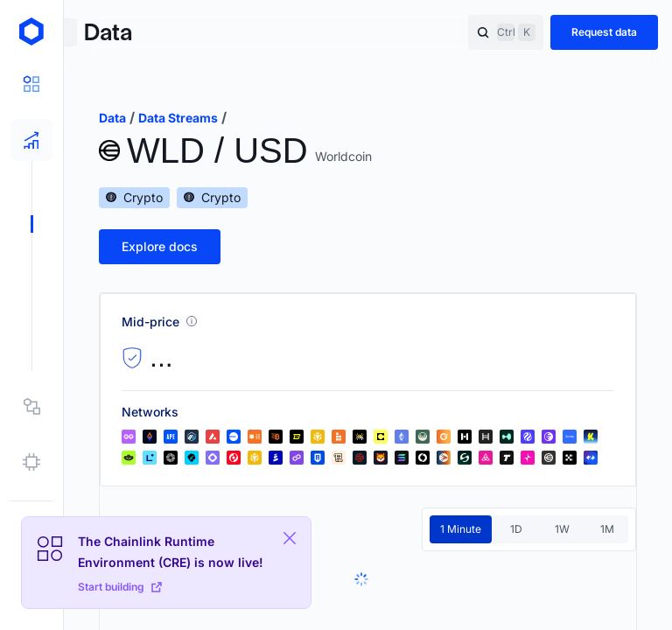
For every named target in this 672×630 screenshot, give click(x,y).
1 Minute (461, 529)
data (112, 118)
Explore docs (160, 246)
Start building (120, 587)
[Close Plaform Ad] (290, 538)
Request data (604, 32)
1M (607, 529)
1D (516, 529)
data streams (178, 118)
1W (562, 529)
